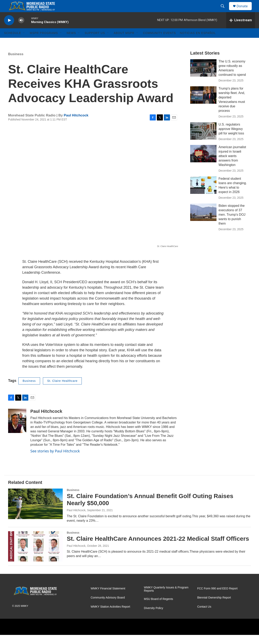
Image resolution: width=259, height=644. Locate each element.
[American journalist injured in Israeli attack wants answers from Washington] (203, 163)
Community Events (159, 42)
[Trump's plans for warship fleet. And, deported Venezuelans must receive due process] (203, 104)
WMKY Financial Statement (108, 598)
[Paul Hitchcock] (17, 430)
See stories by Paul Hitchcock (55, 460)
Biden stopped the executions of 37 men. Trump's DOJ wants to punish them (232, 224)
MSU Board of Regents (158, 608)
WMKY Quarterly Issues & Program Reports (166, 598)
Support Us (95, 42)
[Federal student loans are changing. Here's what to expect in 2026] (203, 194)
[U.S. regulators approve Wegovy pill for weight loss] (203, 140)
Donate (245, 11)
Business (16, 63)
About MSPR (124, 42)
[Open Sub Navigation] (24, 42)
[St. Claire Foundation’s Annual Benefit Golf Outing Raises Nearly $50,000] (35, 513)
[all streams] (241, 29)
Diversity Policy (153, 617)
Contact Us (204, 616)
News (71, 42)
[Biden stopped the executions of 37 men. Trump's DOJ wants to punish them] (203, 221)
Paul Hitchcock (76, 124)
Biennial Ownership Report (214, 607)
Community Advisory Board (108, 607)
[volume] (21, 29)
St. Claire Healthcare (62, 390)
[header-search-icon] (224, 11)
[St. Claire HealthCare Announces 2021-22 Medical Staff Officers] (35, 555)
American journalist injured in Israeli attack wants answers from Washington (232, 165)
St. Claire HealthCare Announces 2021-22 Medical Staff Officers (158, 548)
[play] (9, 29)
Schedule (13, 42)
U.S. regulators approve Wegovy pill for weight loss (231, 138)
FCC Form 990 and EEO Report (217, 598)
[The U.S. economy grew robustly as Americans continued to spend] (203, 77)
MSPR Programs (44, 42)
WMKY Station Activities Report (110, 616)
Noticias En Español (198, 42)
